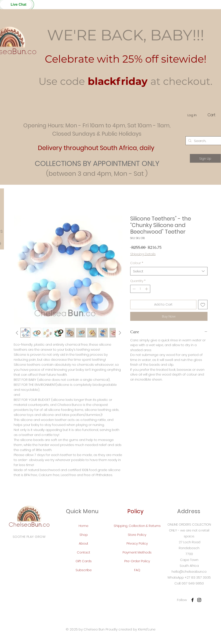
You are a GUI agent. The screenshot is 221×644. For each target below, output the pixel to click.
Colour (137, 263)
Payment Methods (137, 552)
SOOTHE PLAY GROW (29, 537)
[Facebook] (192, 600)
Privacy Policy (137, 543)
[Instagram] (199, 600)
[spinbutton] (140, 289)
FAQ (137, 570)
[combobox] (169, 271)
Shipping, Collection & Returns (137, 526)
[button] (16, 5)
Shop (84, 535)
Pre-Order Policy (137, 561)
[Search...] (205, 141)
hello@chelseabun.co (189, 571)
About (84, 543)
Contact (84, 552)
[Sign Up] (205, 158)
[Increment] (147, 289)
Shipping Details (143, 254)
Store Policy (137, 535)
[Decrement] (134, 289)
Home (84, 526)
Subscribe (84, 570)
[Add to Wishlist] (203, 305)
